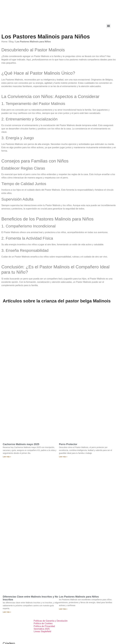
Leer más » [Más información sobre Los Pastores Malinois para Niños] (63, 609)
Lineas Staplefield (42, 631)
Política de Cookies (43, 623)
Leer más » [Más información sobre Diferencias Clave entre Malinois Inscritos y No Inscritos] (7, 612)
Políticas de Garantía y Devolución (51, 621)
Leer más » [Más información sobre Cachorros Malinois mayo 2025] (7, 457)
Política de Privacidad (44, 626)
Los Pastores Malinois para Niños (79, 597)
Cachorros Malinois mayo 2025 (21, 444)
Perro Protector (68, 444)
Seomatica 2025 (42, 629)
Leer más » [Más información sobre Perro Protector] (63, 457)
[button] (108, 26)
